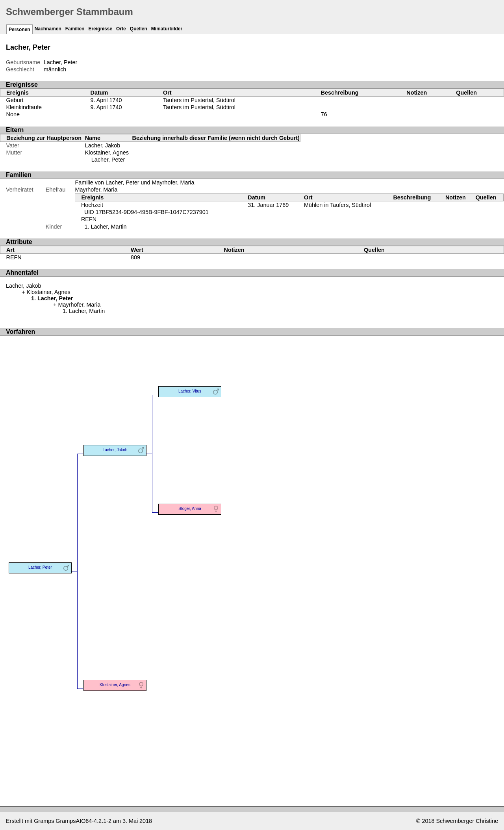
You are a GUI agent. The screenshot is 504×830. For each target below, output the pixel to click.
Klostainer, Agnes (107, 153)
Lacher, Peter (108, 160)
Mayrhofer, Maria (96, 190)
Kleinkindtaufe (24, 107)
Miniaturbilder (167, 29)
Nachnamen (48, 29)
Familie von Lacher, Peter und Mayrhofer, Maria (134, 182)
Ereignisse (100, 29)
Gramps (44, 821)
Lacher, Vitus (190, 391)
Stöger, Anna (190, 509)
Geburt (15, 100)
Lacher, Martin (108, 227)
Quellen (139, 29)
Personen (19, 30)
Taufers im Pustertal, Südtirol (199, 100)
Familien (75, 29)
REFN (89, 219)
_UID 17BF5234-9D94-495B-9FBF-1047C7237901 (145, 212)
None (13, 114)
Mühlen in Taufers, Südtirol (337, 205)
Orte (121, 29)
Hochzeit (92, 205)
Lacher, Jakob (103, 145)
